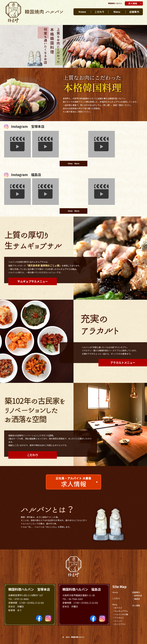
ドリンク (118, 621)
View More (74, 163)
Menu (117, 12)
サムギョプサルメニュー (33, 281)
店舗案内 (134, 12)
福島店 (137, 599)
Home (82, 12)
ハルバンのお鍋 (121, 614)
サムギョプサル (121, 611)
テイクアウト (120, 624)
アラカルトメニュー (123, 363)
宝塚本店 (138, 595)
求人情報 (136, 605)
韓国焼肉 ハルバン (115, 3)
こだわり (100, 12)
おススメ (118, 608)
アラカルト (119, 618)
